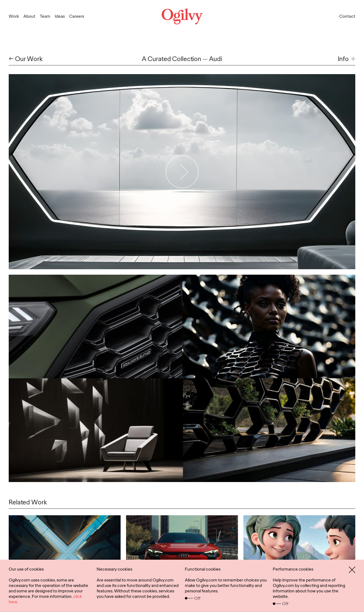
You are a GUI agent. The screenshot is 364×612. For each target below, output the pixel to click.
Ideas (60, 16)
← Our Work (26, 59)
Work (14, 16)
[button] (347, 59)
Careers (77, 16)
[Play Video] (182, 172)
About (29, 16)
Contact (347, 16)
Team (45, 16)
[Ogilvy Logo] (182, 16)
